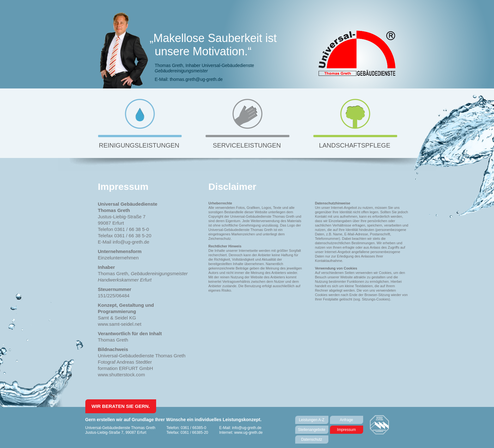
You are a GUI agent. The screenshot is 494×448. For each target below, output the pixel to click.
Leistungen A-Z (312, 420)
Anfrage (346, 420)
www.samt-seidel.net (120, 324)
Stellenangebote (312, 430)
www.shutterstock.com (122, 375)
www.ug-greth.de (248, 433)
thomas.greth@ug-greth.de (196, 79)
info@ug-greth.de (247, 428)
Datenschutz (312, 439)
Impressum (346, 430)
